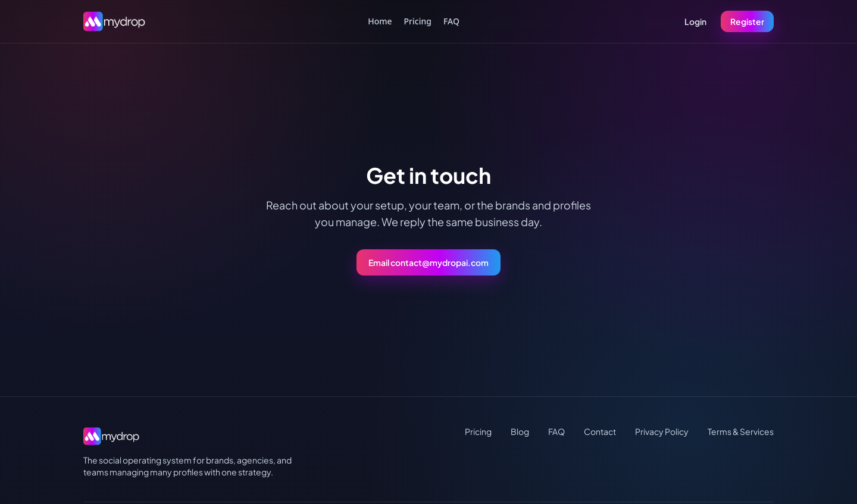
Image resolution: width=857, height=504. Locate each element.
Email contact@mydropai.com (428, 262)
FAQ (451, 21)
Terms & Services (741, 431)
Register (747, 21)
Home (380, 21)
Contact (600, 431)
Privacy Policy (662, 431)
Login (695, 21)
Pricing (418, 21)
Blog (520, 431)
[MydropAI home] (118, 21)
